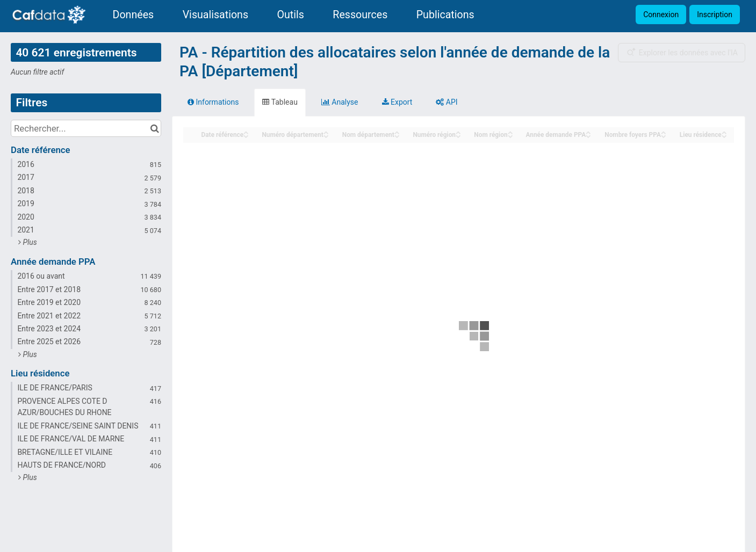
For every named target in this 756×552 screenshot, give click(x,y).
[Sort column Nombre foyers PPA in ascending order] (664, 132)
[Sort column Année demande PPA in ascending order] (588, 132)
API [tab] (447, 102)
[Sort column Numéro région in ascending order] (458, 132)
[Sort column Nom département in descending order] (397, 136)
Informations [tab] (213, 102)
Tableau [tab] (280, 102)
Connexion (661, 14)
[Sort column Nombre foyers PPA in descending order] (664, 136)
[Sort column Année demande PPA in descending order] (588, 136)
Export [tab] (397, 102)
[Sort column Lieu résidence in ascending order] (724, 132)
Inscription (715, 14)
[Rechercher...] (86, 128)
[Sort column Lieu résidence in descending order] (724, 136)
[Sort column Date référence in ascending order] (246, 132)
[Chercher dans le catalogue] (154, 128)
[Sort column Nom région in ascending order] (510, 132)
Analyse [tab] (340, 102)
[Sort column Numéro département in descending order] (326, 136)
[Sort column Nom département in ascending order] (397, 132)
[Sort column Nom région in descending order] (510, 136)
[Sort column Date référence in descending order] (246, 136)
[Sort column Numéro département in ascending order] (326, 132)
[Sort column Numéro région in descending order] (458, 136)
